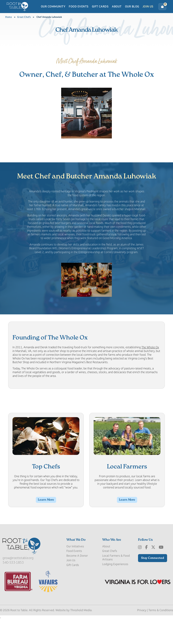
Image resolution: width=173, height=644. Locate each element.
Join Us (148, 12)
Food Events (79, 12)
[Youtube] (161, 576)
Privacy (142, 639)
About (117, 12)
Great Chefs (24, 29)
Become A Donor (77, 584)
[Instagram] (140, 576)
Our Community (53, 12)
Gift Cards (100, 12)
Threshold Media (81, 639)
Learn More (46, 527)
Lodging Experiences (115, 593)
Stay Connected (153, 587)
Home (9, 29)
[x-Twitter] (153, 576)
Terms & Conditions (161, 639)
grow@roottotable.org (18, 587)
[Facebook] (146, 576)
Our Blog (132, 12)
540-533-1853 (13, 591)
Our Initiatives (75, 575)
